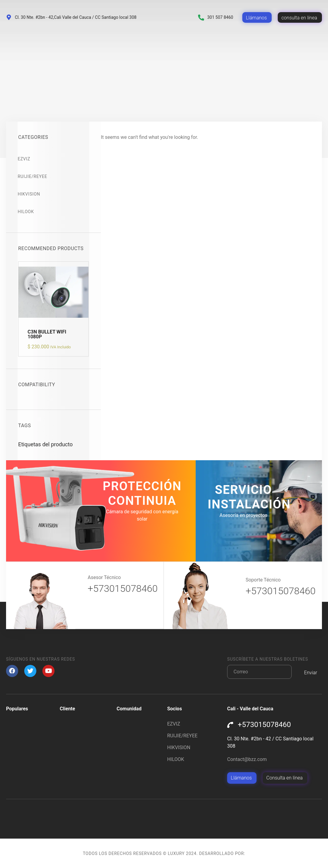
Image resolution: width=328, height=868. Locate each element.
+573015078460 (123, 588)
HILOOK (26, 212)
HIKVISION (29, 194)
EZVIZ (24, 159)
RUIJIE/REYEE (33, 176)
